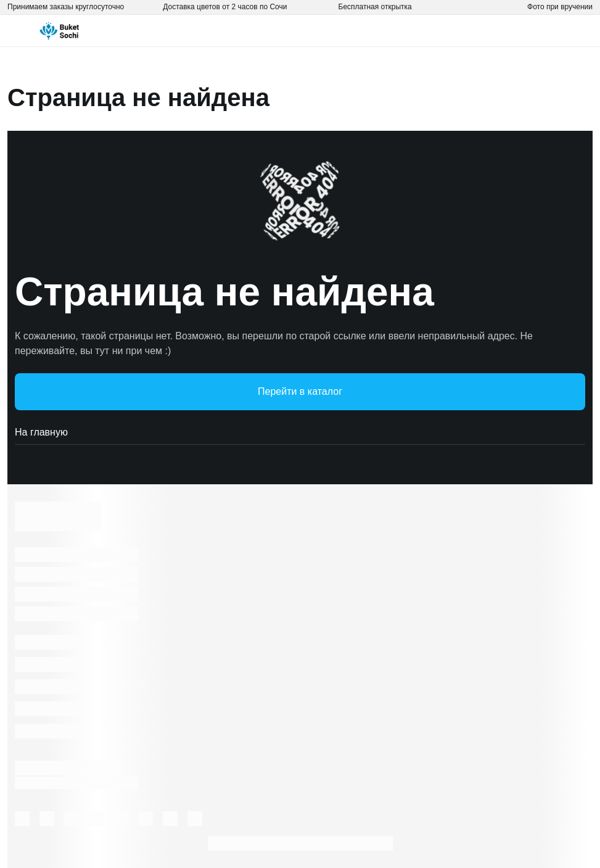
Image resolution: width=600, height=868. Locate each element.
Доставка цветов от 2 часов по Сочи (225, 7)
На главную (300, 432)
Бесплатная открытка (375, 7)
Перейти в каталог (300, 391)
